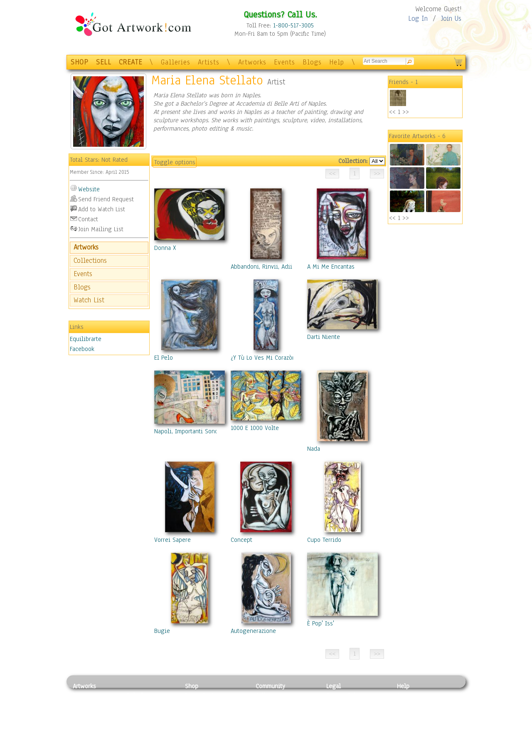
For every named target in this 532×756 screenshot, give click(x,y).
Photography (90, 705)
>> (406, 112)
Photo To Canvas (207, 695)
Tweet (405, 751)
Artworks (252, 62)
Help (337, 62)
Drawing (84, 714)
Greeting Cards (205, 724)
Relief (135, 695)
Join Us (451, 19)
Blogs (312, 62)
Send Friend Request (106, 199)
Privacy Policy (345, 695)
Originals (197, 742)
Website (89, 189)
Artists (209, 62)
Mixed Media (90, 733)
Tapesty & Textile (150, 733)
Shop (192, 686)
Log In (418, 19)
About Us (409, 714)
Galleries (176, 62)
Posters (195, 714)
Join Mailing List (101, 229)
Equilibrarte (86, 339)
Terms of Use (344, 705)
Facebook (82, 349)
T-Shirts (196, 733)
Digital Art (87, 724)
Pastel (135, 705)
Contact (88, 219)
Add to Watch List (102, 209)
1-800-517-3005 (293, 25)
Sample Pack (414, 705)
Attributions (340, 714)
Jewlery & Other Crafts (152, 752)
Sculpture (86, 742)
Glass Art (139, 742)
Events (284, 62)
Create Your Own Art (212, 751)
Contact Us (411, 695)
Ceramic (137, 724)
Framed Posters (205, 705)
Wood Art (139, 714)
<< (392, 112)
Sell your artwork (279, 733)
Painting (84, 695)
